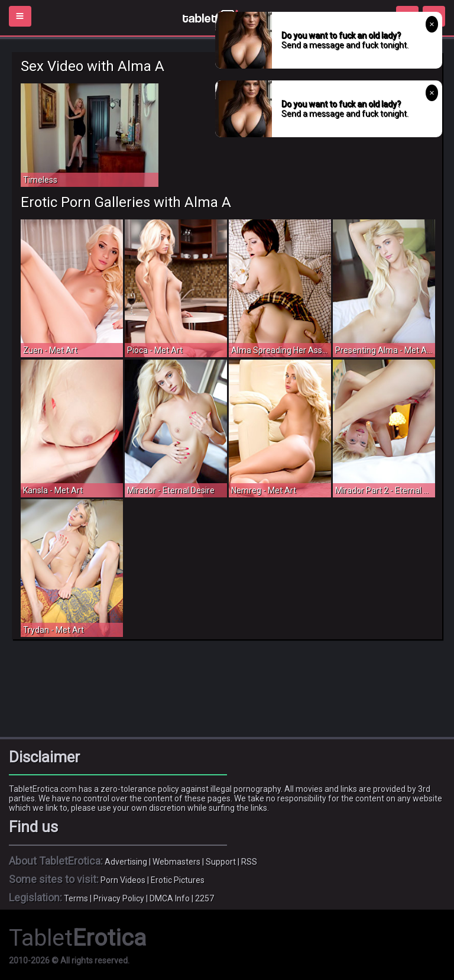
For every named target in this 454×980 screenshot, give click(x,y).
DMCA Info (170, 898)
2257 (205, 898)
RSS (249, 862)
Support (221, 862)
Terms (76, 898)
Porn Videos (123, 880)
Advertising (126, 862)
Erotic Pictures (178, 880)
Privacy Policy (119, 898)
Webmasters (176, 862)
